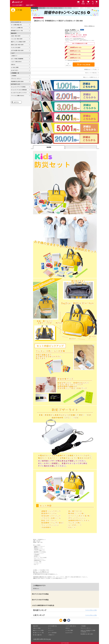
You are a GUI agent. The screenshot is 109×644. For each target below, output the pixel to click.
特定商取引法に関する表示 (17, 81)
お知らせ (13, 64)
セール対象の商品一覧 (16, 25)
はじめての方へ (15, 70)
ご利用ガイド (14, 56)
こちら (49, 639)
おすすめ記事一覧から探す (17, 50)
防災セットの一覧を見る (91, 73)
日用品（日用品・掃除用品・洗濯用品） (55, 8)
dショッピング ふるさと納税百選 (19, 90)
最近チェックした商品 (38, 630)
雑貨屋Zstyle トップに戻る (91, 69)
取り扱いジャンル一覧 (38, 633)
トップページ (34, 8)
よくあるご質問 (15, 67)
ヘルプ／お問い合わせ (16, 62)
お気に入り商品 (37, 628)
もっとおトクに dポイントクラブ (19, 93)
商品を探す (36, 626)
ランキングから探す (16, 47)
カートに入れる (84, 65)
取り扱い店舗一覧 (37, 635)
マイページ (51, 630)
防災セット (76, 8)
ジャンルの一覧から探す (17, 39)
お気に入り (68, 65)
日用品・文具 (42, 8)
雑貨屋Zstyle (36, 588)
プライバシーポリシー (16, 79)
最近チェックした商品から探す (18, 42)
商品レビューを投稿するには (90, 77)
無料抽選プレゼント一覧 (17, 31)
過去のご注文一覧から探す (17, 45)
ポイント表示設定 (52, 633)
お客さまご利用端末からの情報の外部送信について (88, 631)
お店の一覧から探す (16, 36)
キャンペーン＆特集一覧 (17, 28)
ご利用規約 (14, 76)
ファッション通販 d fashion (18, 96)
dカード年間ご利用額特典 (17, 59)
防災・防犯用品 (68, 8)
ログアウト (16, 102)
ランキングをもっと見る (91, 610)
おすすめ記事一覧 (52, 626)
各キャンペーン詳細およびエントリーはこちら (76, 37)
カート (50, 628)
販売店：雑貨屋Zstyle (90, 26)
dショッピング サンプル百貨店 (18, 87)
